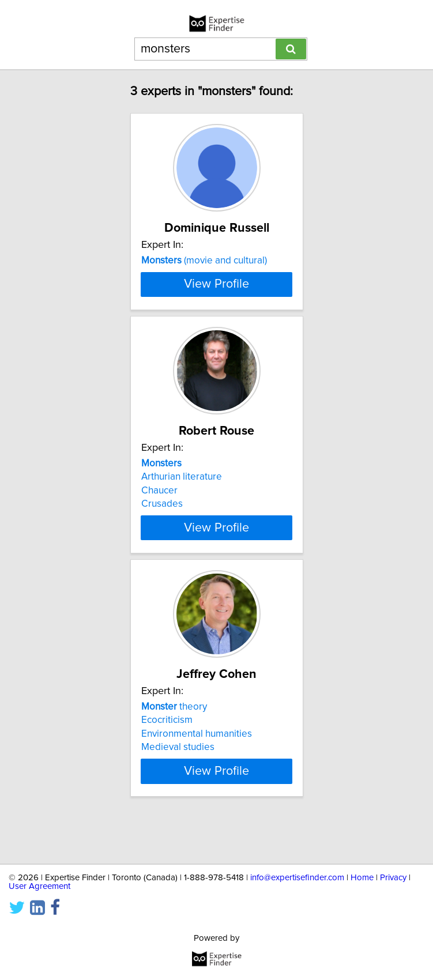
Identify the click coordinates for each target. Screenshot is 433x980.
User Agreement (39, 886)
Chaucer (159, 531)
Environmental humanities (197, 774)
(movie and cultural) (204, 261)
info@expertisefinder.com (297, 878)
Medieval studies (178, 787)
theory (174, 747)
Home (362, 878)
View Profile (216, 325)
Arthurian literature (182, 517)
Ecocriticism (167, 760)
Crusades (162, 544)
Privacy (393, 878)
